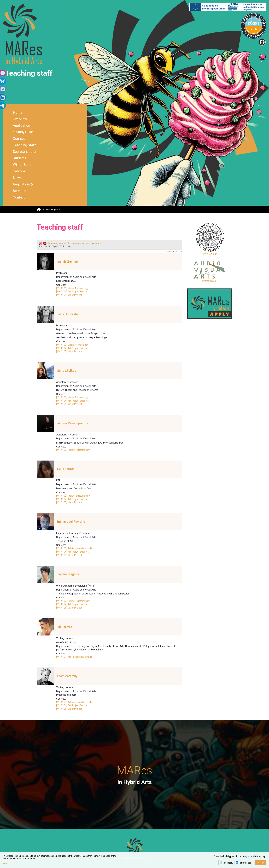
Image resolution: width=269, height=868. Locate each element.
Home (18, 112)
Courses (19, 139)
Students (20, 158)
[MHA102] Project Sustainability (73, 450)
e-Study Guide (23, 132)
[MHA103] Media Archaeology (72, 288)
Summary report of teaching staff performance (70, 243)
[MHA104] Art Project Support (72, 292)
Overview (20, 119)
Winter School (24, 165)
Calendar (19, 171)
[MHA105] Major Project (69, 295)
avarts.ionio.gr (210, 272)
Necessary (228, 863)
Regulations (22, 184)
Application (21, 126)
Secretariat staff (25, 152)
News (17, 178)
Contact (19, 197)
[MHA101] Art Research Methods (74, 548)
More (5, 863)
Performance (245, 863)
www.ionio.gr (210, 239)
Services (19, 191)
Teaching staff (24, 145)
